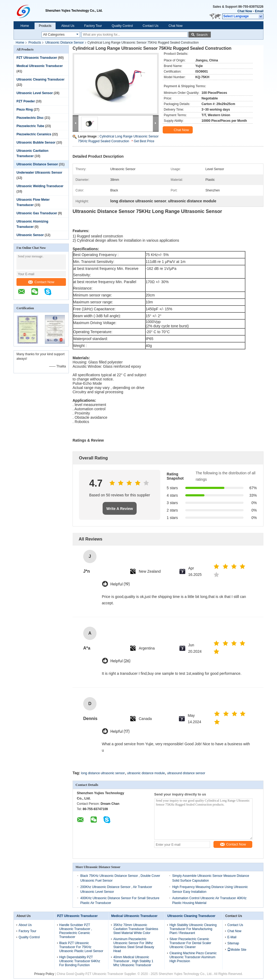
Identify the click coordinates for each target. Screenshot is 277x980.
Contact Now (41, 282)
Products (45, 26)
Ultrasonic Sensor (30, 235)
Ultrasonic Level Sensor (35, 93)
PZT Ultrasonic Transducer (37, 58)
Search (202, 35)
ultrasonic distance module (146, 773)
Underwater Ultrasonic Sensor (39, 173)
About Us (68, 26)
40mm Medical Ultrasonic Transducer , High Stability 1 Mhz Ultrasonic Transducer (133, 961)
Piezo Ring (25, 110)
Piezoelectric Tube (30, 126)
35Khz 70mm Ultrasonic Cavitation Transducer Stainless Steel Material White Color (136, 929)
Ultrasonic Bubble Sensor (36, 143)
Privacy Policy (44, 974)
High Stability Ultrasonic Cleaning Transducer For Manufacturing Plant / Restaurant (193, 929)
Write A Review (120, 509)
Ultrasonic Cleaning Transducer (41, 79)
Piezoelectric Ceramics (34, 134)
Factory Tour (93, 26)
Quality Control (122, 26)
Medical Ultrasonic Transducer (40, 66)
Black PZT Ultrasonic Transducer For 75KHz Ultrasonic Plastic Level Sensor (81, 947)
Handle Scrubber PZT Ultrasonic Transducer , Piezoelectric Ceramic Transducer (76, 931)
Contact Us (151, 26)
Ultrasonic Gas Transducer (37, 213)
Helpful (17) (120, 732)
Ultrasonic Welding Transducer (40, 186)
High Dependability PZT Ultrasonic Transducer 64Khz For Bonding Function (80, 961)
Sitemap (233, 943)
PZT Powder (26, 101)
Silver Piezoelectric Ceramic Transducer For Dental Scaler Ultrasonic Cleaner (190, 943)
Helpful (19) (120, 584)
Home (25, 26)
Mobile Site (237, 950)
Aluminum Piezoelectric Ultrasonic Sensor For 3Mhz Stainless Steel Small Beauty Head (134, 945)
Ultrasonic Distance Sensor (64, 43)
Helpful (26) (120, 661)
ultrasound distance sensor (186, 773)
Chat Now (245, 11)
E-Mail (232, 937)
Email (259, 11)
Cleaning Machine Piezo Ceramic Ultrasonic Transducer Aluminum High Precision (193, 957)
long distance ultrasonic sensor (103, 773)
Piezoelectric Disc (30, 118)
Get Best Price (144, 141)
